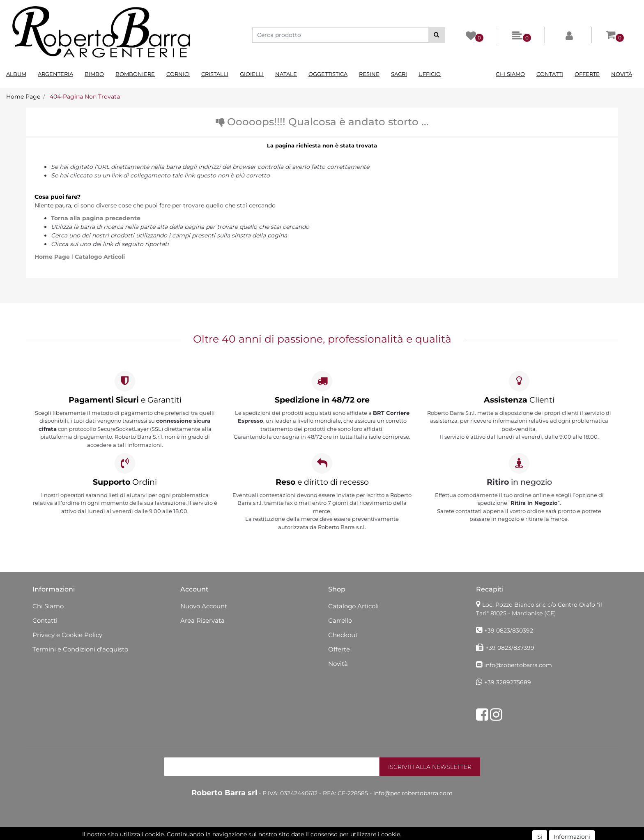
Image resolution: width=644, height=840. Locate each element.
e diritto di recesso (322, 482)
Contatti (550, 74)
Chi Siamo (510, 74)
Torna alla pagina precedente (96, 218)
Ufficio (430, 74)
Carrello (340, 620)
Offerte (587, 74)
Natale (286, 74)
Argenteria (55, 74)
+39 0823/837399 (510, 648)
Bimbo (94, 74)
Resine (369, 74)
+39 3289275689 (508, 682)
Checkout (343, 635)
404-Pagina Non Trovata (85, 97)
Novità (622, 74)
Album (16, 74)
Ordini (125, 482)
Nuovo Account (204, 606)
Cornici (178, 74)
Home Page (23, 97)
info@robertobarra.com (518, 665)
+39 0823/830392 (509, 631)
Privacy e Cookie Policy (67, 635)
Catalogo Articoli (100, 257)
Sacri (399, 74)
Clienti (519, 400)
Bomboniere (135, 74)
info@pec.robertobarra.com (413, 793)
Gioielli (252, 74)
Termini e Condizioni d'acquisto (80, 649)
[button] (437, 35)
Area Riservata (202, 620)
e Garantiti (125, 400)
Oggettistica (328, 74)
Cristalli (215, 74)
